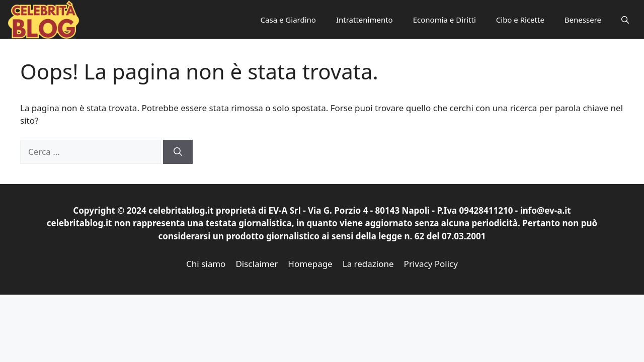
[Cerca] (178, 152)
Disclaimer (257, 264)
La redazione (368, 264)
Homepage (310, 264)
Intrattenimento (365, 20)
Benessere (583, 20)
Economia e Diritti (445, 20)
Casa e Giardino (288, 20)
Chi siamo (206, 264)
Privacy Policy (431, 264)
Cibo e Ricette (520, 20)
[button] (625, 20)
